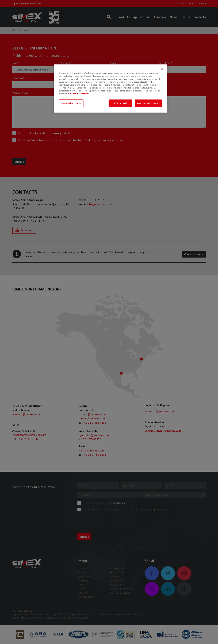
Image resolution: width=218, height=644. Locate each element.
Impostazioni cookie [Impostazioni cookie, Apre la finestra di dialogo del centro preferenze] (71, 103)
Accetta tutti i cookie (148, 103)
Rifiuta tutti (120, 103)
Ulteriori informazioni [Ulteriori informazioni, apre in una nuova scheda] (78, 94)
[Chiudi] (162, 69)
